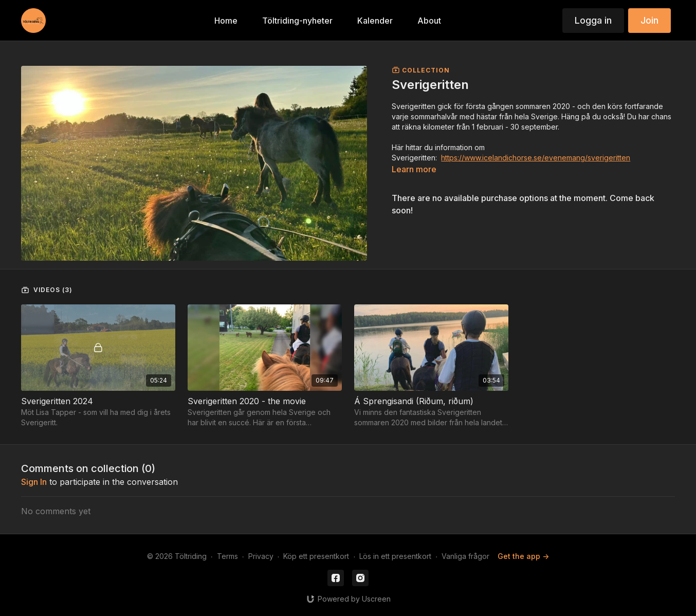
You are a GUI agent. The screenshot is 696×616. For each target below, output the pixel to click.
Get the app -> (523, 556)
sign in (34, 482)
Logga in (593, 20)
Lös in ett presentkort (395, 556)
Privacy (261, 556)
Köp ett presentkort (316, 556)
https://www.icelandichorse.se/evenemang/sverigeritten (536, 158)
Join (649, 20)
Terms (227, 556)
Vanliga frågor (465, 556)
